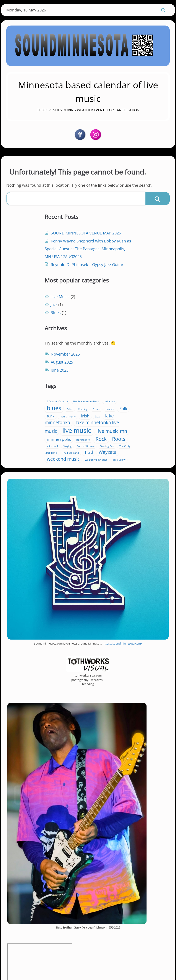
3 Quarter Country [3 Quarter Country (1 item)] (106, 325)
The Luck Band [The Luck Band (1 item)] (104, 399)
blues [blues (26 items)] (118, 332)
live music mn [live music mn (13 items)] (132, 370)
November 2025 (39, 341)
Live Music (109, 239)
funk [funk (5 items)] (139, 339)
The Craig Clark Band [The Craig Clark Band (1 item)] (139, 393)
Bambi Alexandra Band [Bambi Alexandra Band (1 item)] (135, 325)
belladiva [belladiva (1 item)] (101, 333)
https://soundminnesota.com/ (122, 597)
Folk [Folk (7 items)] (126, 339)
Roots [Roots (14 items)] (102, 386)
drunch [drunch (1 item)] (113, 340)
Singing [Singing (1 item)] (135, 387)
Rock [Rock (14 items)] (150, 378)
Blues (104, 255)
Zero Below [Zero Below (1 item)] (111, 412)
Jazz (103, 247)
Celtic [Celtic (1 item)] (134, 333)
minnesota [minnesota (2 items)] (132, 379)
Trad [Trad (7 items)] (122, 399)
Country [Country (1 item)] (147, 333)
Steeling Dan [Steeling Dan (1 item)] (114, 393)
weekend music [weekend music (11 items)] (112, 405)
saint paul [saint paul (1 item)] (120, 387)
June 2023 (33, 357)
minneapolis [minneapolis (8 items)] (108, 378)
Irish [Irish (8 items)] (111, 346)
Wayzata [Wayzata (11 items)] (141, 399)
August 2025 (35, 349)
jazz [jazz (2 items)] (123, 346)
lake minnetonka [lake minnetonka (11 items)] (116, 349)
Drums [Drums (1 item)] (99, 340)
